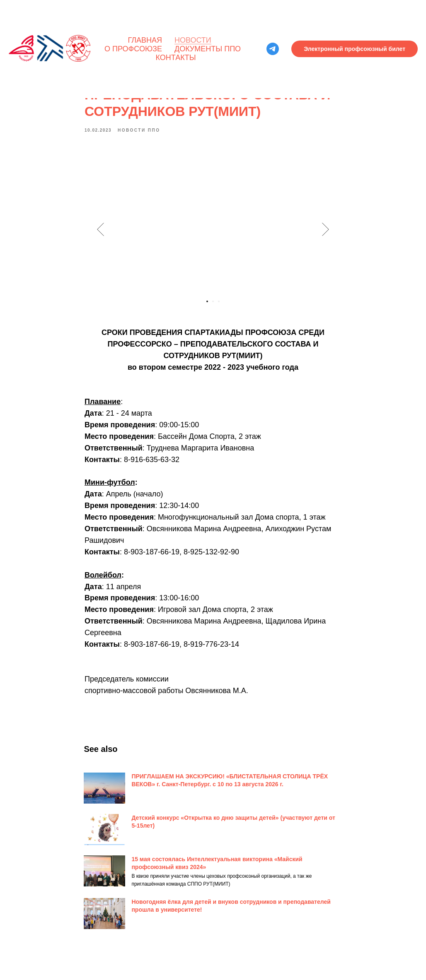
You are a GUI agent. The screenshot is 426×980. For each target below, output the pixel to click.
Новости (193, 40)
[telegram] (273, 49)
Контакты (176, 58)
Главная (145, 40)
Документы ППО (208, 49)
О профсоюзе (133, 49)
